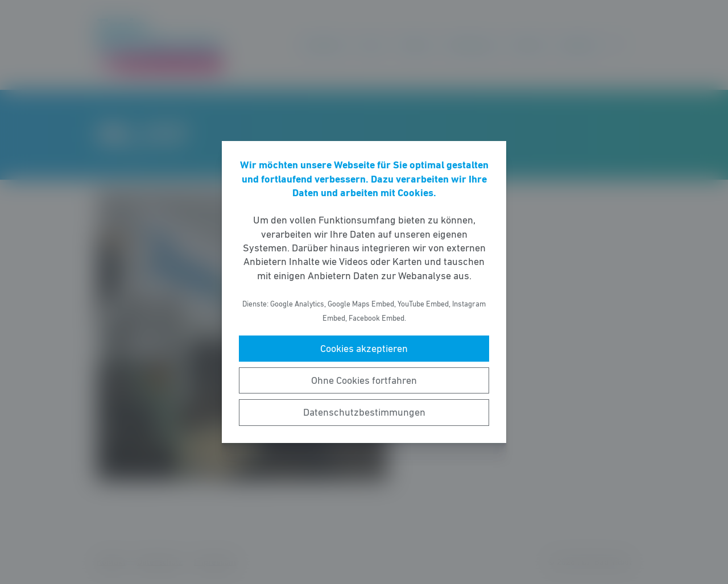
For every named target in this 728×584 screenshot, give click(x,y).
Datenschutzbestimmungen (364, 412)
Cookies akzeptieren (364, 349)
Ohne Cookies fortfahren (364, 380)
